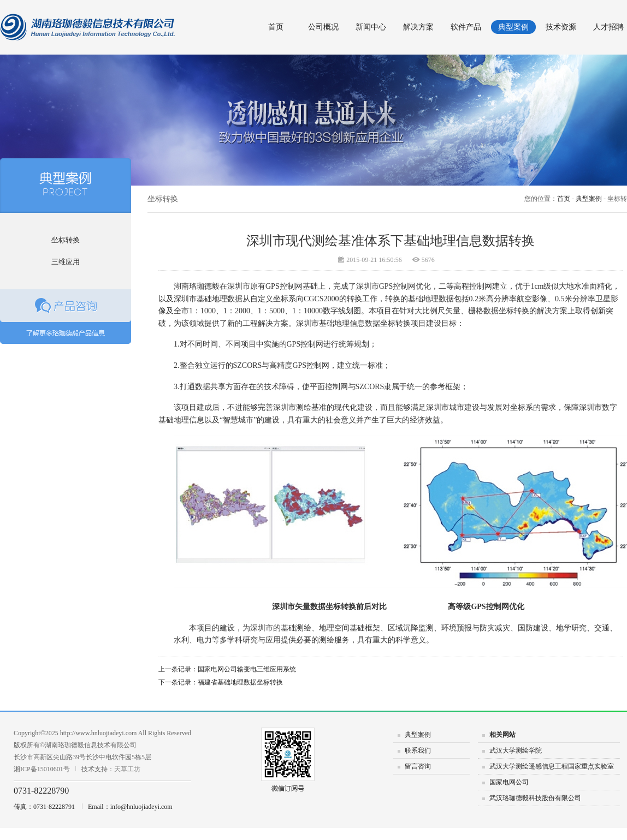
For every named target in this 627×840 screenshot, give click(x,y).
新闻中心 (371, 27)
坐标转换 (66, 240)
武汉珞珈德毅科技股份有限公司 (535, 798)
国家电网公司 (509, 782)
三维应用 (66, 262)
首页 (276, 27)
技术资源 (561, 27)
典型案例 (513, 27)
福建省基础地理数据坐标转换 (240, 682)
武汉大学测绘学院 (516, 750)
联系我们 (418, 750)
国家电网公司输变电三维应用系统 (247, 669)
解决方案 (418, 27)
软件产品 (466, 27)
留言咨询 (418, 766)
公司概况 (323, 27)
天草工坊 (127, 769)
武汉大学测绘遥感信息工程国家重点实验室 (552, 766)
